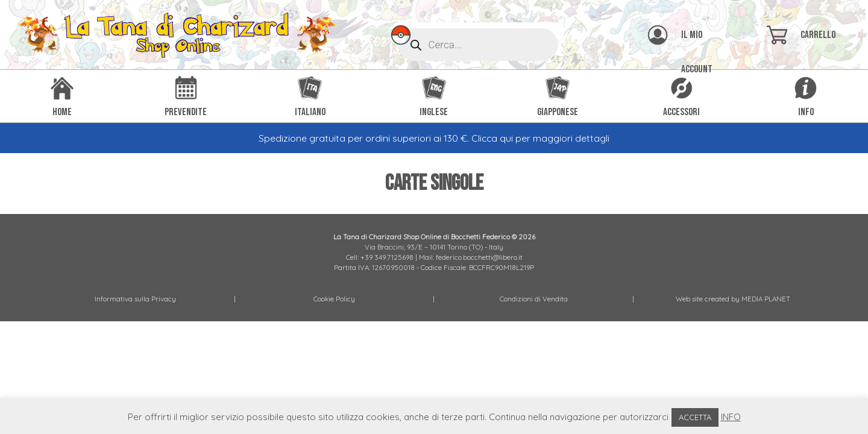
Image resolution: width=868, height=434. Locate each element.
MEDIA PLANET (766, 299)
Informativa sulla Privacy (135, 299)
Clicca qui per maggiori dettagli (540, 138)
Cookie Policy (334, 299)
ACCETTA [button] (695, 417)
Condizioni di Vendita (534, 299)
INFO (731, 417)
